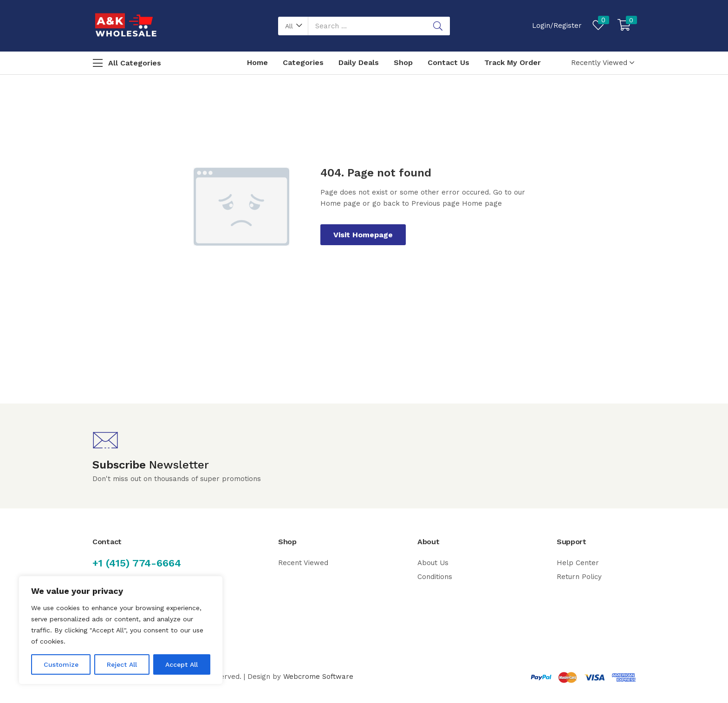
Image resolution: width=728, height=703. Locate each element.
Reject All (122, 664)
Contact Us (448, 62)
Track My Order (513, 62)
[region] (121, 630)
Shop (403, 62)
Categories (303, 62)
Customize (61, 664)
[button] (293, 26)
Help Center (578, 563)
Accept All (182, 664)
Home (257, 62)
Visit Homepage (363, 235)
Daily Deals (359, 62)
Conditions (435, 577)
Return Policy (579, 577)
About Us (433, 563)
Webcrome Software (318, 677)
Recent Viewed (303, 563)
